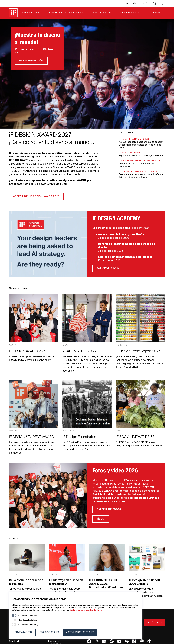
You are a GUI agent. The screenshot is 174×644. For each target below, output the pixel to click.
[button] (155, 3)
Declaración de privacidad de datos (86, 610)
